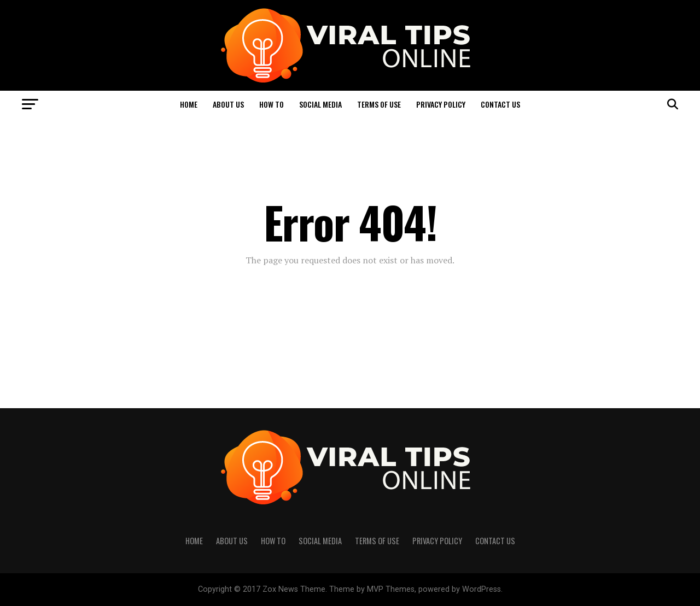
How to (272, 104)
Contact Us (500, 104)
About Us (228, 104)
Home (189, 104)
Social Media (320, 104)
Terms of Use (379, 104)
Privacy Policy (441, 104)
